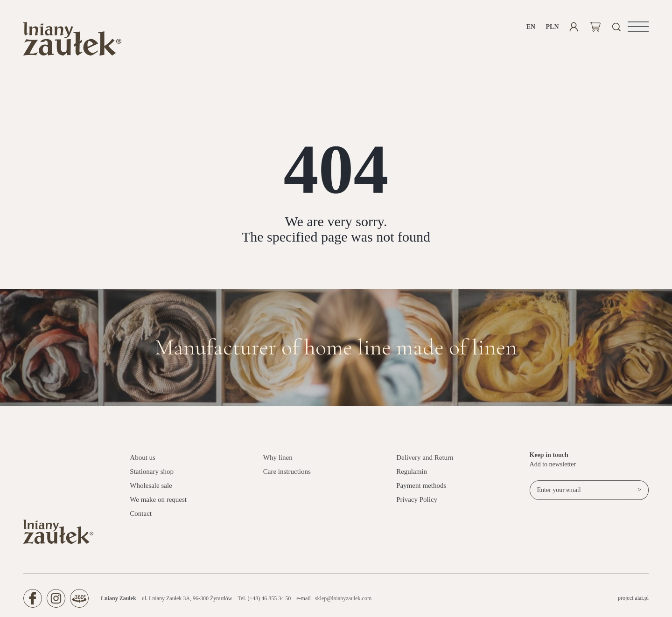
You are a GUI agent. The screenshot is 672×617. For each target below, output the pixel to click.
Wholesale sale (151, 485)
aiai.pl (642, 598)
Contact (141, 513)
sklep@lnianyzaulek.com (343, 598)
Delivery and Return (425, 458)
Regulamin (412, 471)
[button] (638, 27)
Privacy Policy (417, 499)
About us (143, 458)
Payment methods (421, 485)
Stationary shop (152, 471)
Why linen (278, 458)
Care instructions (287, 471)
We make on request (158, 499)
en (531, 27)
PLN (552, 27)
